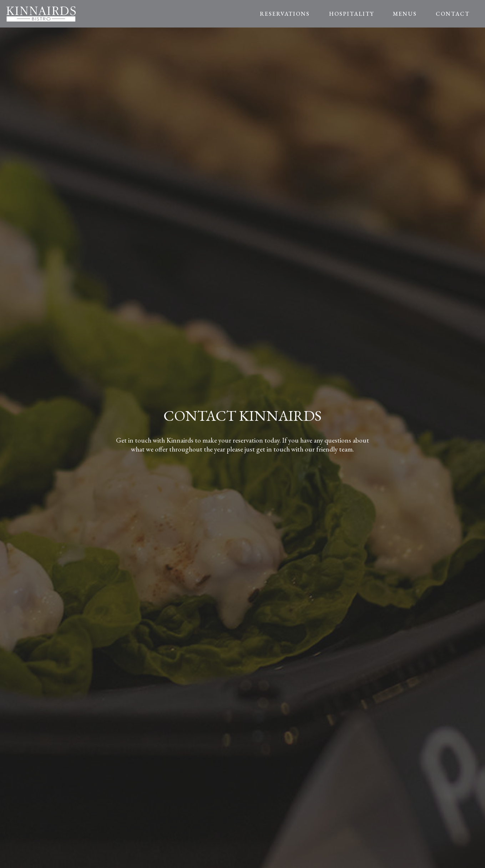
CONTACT (453, 14)
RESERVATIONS (285, 14)
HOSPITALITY (352, 14)
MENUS (405, 14)
